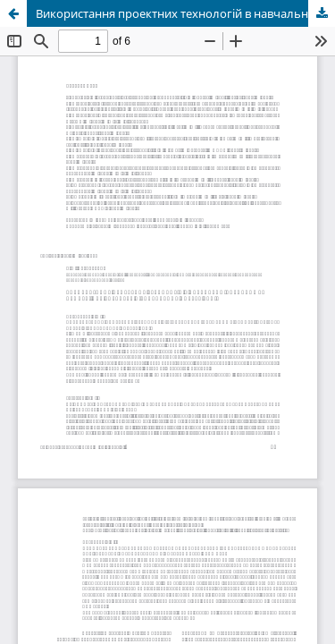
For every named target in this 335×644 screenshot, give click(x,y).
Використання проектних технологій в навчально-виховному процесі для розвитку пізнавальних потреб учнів (185, 13)
